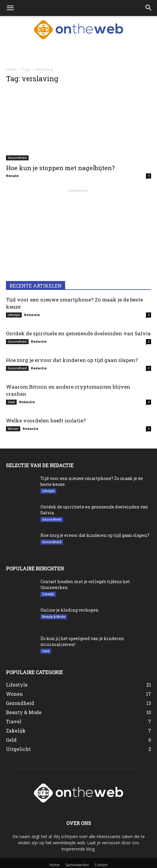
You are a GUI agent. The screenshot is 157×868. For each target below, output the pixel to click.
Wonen (13, 429)
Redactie (32, 315)
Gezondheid (17, 158)
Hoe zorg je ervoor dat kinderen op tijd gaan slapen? (72, 360)
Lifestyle (14, 315)
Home (11, 70)
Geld (11, 402)
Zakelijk (48, 594)
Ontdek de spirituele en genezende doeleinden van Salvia (78, 333)
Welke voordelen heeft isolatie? (46, 421)
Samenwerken (77, 865)
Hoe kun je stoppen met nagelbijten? (60, 168)
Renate (12, 176)
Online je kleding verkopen (70, 610)
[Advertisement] (78, 53)
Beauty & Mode (54, 617)
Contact (101, 865)
